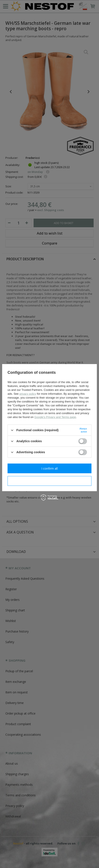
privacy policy (28, 394)
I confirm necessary (50, 481)
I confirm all (49, 468)
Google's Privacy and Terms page (55, 417)
